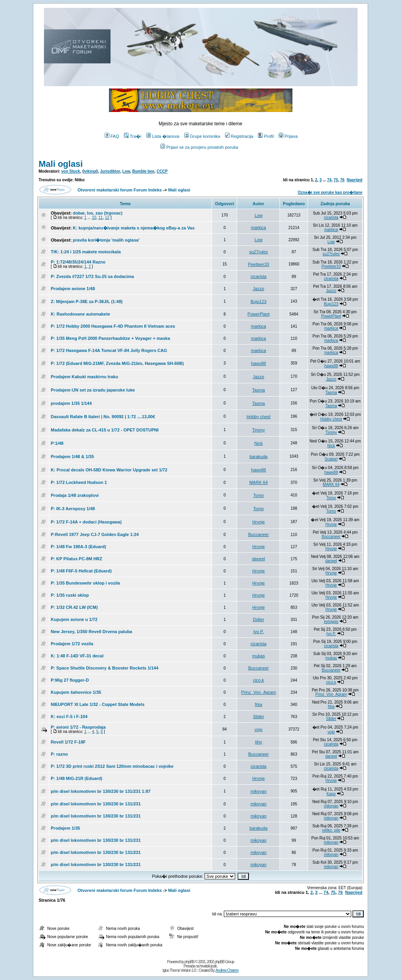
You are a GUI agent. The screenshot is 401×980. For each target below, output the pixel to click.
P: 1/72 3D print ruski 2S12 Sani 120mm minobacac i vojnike (112, 766)
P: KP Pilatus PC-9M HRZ (77, 559)
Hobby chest (259, 417)
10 (94, 217)
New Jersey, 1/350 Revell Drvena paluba (92, 632)
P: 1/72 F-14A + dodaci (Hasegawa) (86, 522)
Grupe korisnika (202, 136)
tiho (259, 742)
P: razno (59, 754)
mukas (258, 656)
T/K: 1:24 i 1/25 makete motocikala (86, 252)
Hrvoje (259, 522)
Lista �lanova (163, 136)
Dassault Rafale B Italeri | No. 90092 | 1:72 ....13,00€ (103, 417)
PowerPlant (258, 314)
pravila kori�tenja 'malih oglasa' (106, 240)
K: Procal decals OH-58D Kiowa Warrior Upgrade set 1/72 (109, 470)
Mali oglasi (61, 164)
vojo (258, 729)
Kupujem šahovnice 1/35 (76, 692)
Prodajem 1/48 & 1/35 (73, 457)
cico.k (258, 680)
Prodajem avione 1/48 (73, 289)
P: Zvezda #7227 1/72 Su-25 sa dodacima (93, 276)
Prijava (288, 136)
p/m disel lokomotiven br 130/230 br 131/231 (96, 804)
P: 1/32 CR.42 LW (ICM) (74, 607)
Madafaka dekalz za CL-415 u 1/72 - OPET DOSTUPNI (105, 430)
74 (329, 180)
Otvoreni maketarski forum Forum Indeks (120, 190)
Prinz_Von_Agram (259, 692)
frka (258, 704)
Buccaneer (259, 534)
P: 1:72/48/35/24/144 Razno (78, 262)
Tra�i (133, 136)
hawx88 (259, 363)
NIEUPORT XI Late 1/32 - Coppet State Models (98, 704)
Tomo (259, 495)
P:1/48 (57, 443)
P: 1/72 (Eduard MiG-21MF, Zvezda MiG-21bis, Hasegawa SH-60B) (117, 363)
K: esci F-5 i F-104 (69, 717)
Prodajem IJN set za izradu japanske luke (93, 390)
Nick (259, 443)
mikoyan (259, 791)
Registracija (239, 136)
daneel (259, 559)
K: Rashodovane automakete (81, 314)
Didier (259, 619)
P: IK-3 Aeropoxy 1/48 (73, 509)
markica (259, 227)
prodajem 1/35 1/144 (72, 403)
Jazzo (259, 289)
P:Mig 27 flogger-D (70, 680)
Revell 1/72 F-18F (68, 742)
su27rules (259, 252)
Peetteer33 (259, 264)
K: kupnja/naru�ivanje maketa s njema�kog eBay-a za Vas (134, 228)
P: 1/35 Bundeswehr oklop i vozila (86, 583)
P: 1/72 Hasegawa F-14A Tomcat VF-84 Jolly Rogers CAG (109, 350)
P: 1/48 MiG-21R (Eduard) (77, 778)
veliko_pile (331, 830)
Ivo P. (259, 632)
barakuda (259, 457)
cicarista (331, 217)
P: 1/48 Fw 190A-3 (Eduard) (79, 547)
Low (126, 171)
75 (336, 180)
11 (101, 217)
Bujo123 (258, 301)
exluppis (331, 622)
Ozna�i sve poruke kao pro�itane (330, 192)
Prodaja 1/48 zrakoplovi (75, 495)
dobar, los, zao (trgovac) (98, 213)
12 (107, 217)
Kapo (331, 794)
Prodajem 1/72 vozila (72, 644)
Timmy (259, 430)
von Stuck (71, 171)
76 (342, 180)
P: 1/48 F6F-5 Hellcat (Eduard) (81, 571)
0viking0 (90, 171)
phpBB (190, 962)
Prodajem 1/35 (66, 828)
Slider (258, 717)
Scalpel (331, 459)
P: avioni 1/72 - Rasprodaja (78, 727)
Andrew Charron (227, 970)
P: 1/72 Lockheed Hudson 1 (79, 482)
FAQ (112, 136)
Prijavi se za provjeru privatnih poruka (199, 147)
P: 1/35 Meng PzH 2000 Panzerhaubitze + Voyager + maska (111, 338)
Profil (266, 136)
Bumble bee (143, 171)
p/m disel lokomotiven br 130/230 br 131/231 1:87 (101, 791)
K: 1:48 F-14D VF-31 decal (77, 656)
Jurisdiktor (110, 171)
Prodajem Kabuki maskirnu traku (85, 377)
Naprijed (354, 180)
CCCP (162, 171)
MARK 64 (259, 482)
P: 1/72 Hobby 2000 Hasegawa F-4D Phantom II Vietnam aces (113, 326)
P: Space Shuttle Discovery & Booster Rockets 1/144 (105, 668)
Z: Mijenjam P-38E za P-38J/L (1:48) (87, 301)
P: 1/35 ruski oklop (70, 595)
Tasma (258, 390)
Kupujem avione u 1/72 (74, 619)
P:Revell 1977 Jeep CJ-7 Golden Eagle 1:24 (95, 534)
